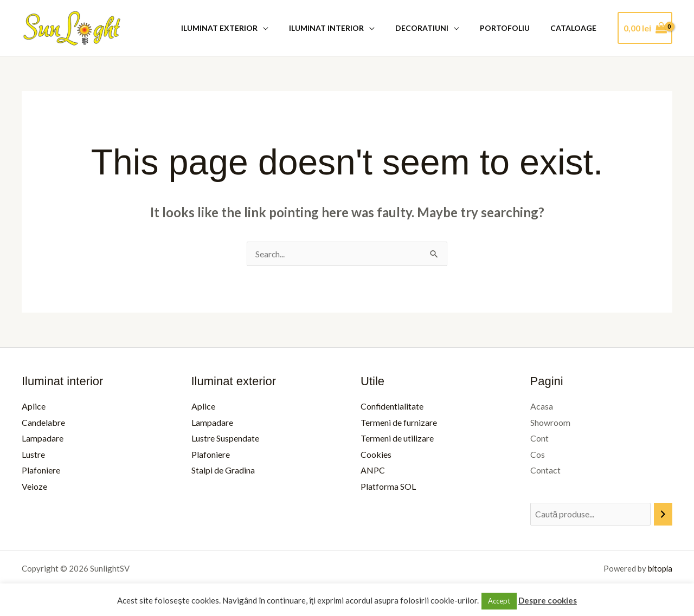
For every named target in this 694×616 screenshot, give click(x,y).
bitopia (660, 569)
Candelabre (43, 422)
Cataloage (576, 28)
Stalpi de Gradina (223, 471)
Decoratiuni (435, 28)
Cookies (376, 454)
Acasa (542, 406)
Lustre (33, 454)
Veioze (34, 487)
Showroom (550, 422)
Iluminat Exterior (244, 28)
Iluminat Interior (345, 28)
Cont (539, 439)
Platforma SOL (388, 487)
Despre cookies (548, 600)
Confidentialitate (392, 406)
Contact (545, 471)
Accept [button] (499, 601)
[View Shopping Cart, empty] (645, 28)
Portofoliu (513, 28)
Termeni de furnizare (399, 422)
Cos (538, 454)
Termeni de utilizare (397, 439)
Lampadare (43, 439)
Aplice (34, 406)
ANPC (373, 471)
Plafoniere (41, 471)
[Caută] (663, 515)
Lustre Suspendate (225, 439)
